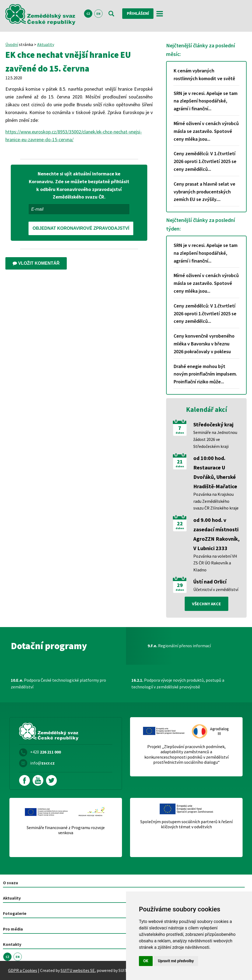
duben (180, 433)
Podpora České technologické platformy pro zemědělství (58, 684)
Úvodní (12, 44)
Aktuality (46, 44)
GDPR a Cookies (23, 970)
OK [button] (146, 961)
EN (98, 14)
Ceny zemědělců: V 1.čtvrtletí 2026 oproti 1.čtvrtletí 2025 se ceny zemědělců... (205, 161)
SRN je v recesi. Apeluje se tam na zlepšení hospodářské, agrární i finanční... (206, 101)
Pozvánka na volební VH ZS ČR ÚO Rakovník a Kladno (215, 563)
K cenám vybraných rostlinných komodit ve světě (204, 75)
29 (180, 585)
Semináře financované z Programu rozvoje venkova (66, 830)
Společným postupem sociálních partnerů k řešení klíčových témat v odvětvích (186, 824)
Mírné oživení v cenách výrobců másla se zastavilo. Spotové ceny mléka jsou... (206, 131)
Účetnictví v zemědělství (216, 589)
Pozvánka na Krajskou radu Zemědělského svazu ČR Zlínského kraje (216, 501)
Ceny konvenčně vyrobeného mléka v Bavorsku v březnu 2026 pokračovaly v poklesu (204, 344)
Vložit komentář (36, 263)
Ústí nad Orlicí (210, 581)
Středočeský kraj (213, 424)
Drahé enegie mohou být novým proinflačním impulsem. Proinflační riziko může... (205, 374)
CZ (88, 14)
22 (180, 523)
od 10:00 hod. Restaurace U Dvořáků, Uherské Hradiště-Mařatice (215, 472)
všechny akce (206, 604)
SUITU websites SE (78, 970)
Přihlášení (139, 13)
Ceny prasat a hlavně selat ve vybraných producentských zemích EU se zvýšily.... (204, 192)
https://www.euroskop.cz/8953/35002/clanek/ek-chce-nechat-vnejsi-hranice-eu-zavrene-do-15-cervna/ (74, 136)
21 (180, 462)
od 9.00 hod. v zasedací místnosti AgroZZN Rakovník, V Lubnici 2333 (216, 534)
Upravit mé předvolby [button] (176, 961)
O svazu (10, 883)
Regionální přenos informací (179, 646)
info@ (42, 763)
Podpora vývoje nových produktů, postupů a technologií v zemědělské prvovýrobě (178, 684)
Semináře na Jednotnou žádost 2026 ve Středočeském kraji (215, 439)
